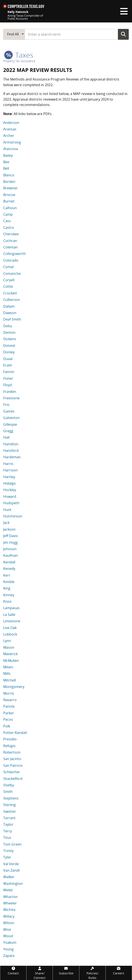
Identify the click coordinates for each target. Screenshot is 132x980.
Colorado (11, 260)
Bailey (8, 155)
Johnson (10, 549)
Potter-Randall (15, 733)
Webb (8, 890)
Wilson (9, 923)
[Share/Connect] (40, 973)
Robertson (12, 752)
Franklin (10, 392)
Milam (8, 667)
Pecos (8, 719)
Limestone (12, 621)
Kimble (9, 582)
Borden (9, 182)
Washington (13, 884)
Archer (9, 136)
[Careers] (119, 971)
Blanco (9, 175)
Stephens (11, 798)
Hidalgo (9, 483)
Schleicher (12, 772)
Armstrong (12, 142)
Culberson (12, 300)
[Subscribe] (66, 971)
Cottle (8, 286)
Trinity (8, 851)
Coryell (9, 280)
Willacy (9, 916)
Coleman (10, 247)
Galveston (11, 418)
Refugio (9, 746)
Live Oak (10, 628)
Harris (8, 464)
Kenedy (9, 569)
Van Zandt (12, 870)
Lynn (7, 641)
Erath (8, 365)
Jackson (9, 529)
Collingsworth (14, 254)
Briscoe (9, 195)
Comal (8, 267)
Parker (9, 713)
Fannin (9, 372)
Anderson (11, 123)
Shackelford (13, 779)
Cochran (10, 241)
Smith (8, 792)
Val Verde (11, 864)
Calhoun (10, 208)
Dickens (10, 339)
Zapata (9, 956)
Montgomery (14, 687)
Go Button (123, 34)
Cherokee (11, 234)
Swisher (10, 811)
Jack (6, 523)
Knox (7, 601)
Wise (7, 929)
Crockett (10, 293)
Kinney (9, 595)
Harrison (10, 470)
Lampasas (11, 608)
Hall (6, 437)
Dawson (10, 313)
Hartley (9, 477)
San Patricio (13, 765)
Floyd (8, 385)
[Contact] (13, 971)
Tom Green (12, 844)
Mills (7, 673)
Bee (6, 162)
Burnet (9, 201)
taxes (19, 55)
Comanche (12, 273)
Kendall (9, 562)
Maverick (10, 654)
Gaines (9, 411)
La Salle (9, 615)
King (7, 588)
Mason (9, 647)
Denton (9, 332)
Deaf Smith (12, 319)
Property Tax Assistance (19, 61)
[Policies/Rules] (92, 973)
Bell (6, 168)
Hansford (11, 450)
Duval (8, 359)
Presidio (10, 739)
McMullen (11, 661)
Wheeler (10, 903)
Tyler (7, 857)
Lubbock (10, 634)
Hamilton (11, 444)
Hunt (7, 510)
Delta (8, 326)
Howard (10, 496)
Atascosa (11, 149)
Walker (9, 877)
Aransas (10, 129)
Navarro (10, 700)
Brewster (11, 188)
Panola (9, 706)
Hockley (10, 490)
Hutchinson (13, 516)
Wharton (10, 897)
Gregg (8, 431)
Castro (9, 228)
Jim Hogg (10, 542)
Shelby (9, 785)
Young (8, 949)
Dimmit (9, 346)
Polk (7, 726)
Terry (8, 831)
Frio (6, 405)
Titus (7, 838)
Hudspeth (11, 503)
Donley (9, 352)
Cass (7, 221)
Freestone (11, 398)
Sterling (9, 805)
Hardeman (12, 457)
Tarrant (9, 818)
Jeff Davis (11, 536)
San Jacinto (12, 759)
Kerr (7, 575)
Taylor (8, 824)
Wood (8, 936)
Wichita (9, 910)
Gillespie (10, 424)
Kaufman (11, 555)
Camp (8, 214)
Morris (9, 693)
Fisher (8, 378)
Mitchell (10, 680)
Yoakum (10, 942)
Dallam (9, 306)
